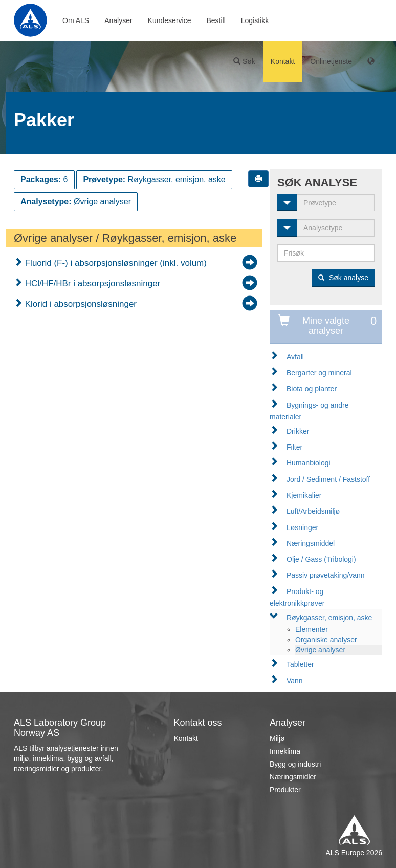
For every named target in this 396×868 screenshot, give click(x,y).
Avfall (295, 357)
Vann (295, 681)
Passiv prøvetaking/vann (326, 575)
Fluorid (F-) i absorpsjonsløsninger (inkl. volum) (115, 263)
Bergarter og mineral (319, 373)
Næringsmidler (293, 777)
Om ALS (76, 20)
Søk (244, 61)
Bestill (216, 20)
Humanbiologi (309, 463)
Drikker (298, 431)
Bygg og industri (295, 764)
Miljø (277, 738)
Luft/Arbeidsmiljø (313, 511)
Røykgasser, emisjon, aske (329, 618)
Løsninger (302, 527)
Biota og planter (312, 389)
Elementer (312, 629)
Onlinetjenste (331, 61)
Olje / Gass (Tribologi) (321, 559)
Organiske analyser (326, 640)
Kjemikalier (304, 495)
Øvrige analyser (320, 650)
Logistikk (255, 20)
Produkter (285, 790)
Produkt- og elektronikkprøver (297, 597)
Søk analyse (343, 278)
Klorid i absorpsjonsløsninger (80, 304)
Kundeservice (170, 20)
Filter (294, 447)
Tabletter (300, 664)
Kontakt (283, 61)
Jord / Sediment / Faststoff (328, 479)
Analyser (118, 20)
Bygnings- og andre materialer (309, 411)
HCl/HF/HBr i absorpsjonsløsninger (91, 283)
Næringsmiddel (311, 543)
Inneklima (285, 751)
